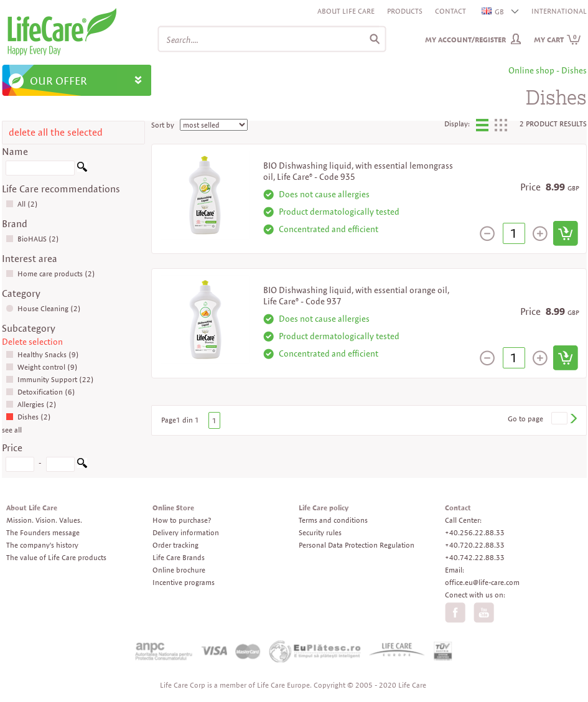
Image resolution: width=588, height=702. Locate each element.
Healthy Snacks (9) (42, 354)
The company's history (42, 545)
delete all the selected (56, 132)
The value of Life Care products (56, 557)
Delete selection (32, 342)
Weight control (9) (42, 367)
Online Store (173, 508)
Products (405, 11)
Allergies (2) (31, 404)
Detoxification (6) (40, 392)
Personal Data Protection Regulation (357, 545)
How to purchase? (182, 520)
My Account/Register (465, 40)
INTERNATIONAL (559, 11)
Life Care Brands (179, 557)
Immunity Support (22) (50, 379)
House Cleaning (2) (43, 308)
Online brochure (179, 570)
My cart (558, 40)
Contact (450, 11)
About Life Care (346, 11)
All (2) (22, 204)
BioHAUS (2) (32, 239)
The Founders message (43, 532)
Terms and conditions (333, 520)
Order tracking (175, 545)
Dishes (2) (28, 417)
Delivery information (186, 532)
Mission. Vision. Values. (44, 520)
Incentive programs (184, 582)
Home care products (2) (50, 274)
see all (12, 430)
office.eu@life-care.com (482, 582)
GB (493, 12)
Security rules (320, 532)
